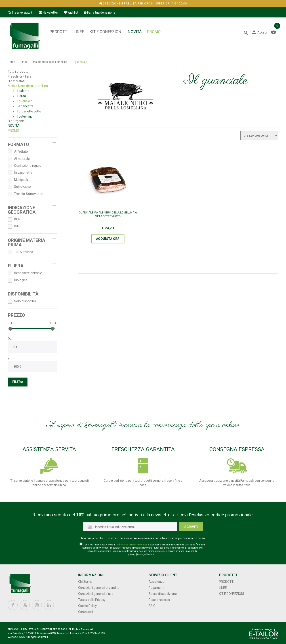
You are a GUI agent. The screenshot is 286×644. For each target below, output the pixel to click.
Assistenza (157, 582)
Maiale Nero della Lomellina (50, 62)
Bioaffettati (16, 81)
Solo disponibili (22, 301)
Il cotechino (25, 116)
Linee (79, 32)
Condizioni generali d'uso (96, 594)
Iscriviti (191, 527)
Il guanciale (25, 101)
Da (10, 339)
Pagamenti (156, 588)
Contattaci (86, 612)
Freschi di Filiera (20, 76)
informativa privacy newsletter (132, 545)
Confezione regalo (25, 166)
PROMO (154, 32)
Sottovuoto (19, 187)
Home (12, 62)
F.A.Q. (152, 606)
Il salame (23, 91)
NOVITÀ (135, 32)
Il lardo (21, 96)
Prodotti (59, 32)
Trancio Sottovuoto (25, 194)
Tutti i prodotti (18, 72)
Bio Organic (16, 121)
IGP (14, 226)
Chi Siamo (85, 582)
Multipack (18, 180)
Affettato (18, 152)
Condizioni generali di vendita (99, 588)
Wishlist (71, 13)
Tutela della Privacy (92, 600)
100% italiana (20, 252)
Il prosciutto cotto (29, 111)
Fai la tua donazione (100, 13)
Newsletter (48, 13)
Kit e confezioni (106, 32)
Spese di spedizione (163, 594)
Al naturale (19, 159)
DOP (14, 220)
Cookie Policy (87, 606)
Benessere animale (25, 273)
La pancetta (25, 106)
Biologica (18, 280)
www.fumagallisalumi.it (34, 637)
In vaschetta (20, 173)
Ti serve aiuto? (20, 13)
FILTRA (18, 382)
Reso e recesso (159, 600)
